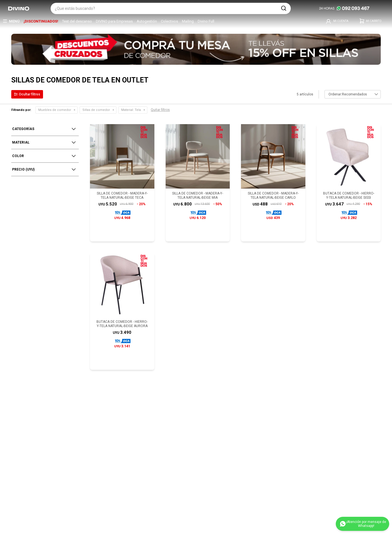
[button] (284, 8)
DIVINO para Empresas (114, 21)
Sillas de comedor (96, 110)
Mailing (188, 21)
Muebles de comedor (55, 110)
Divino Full (206, 21)
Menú (14, 21)
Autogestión (147, 21)
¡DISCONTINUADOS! (41, 21)
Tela (131, 110)
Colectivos (169, 21)
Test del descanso (77, 21)
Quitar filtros (160, 110)
